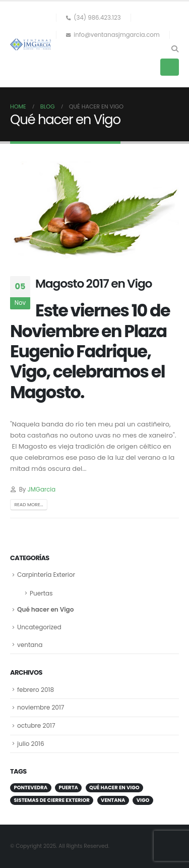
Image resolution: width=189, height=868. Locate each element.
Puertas (41, 593)
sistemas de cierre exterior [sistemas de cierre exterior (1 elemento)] (51, 800)
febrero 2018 (36, 690)
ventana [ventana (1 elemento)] (113, 800)
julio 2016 (31, 744)
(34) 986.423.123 (93, 18)
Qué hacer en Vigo (45, 609)
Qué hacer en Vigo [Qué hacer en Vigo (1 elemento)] (114, 788)
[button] (175, 49)
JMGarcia (42, 490)
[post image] (94, 211)
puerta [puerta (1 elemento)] (68, 788)
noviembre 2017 (41, 707)
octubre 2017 (36, 725)
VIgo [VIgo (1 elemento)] (143, 800)
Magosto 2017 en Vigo (93, 283)
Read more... (28, 504)
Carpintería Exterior (46, 575)
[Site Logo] (30, 44)
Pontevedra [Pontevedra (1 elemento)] (30, 788)
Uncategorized (39, 627)
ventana (30, 645)
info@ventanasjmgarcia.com (113, 35)
